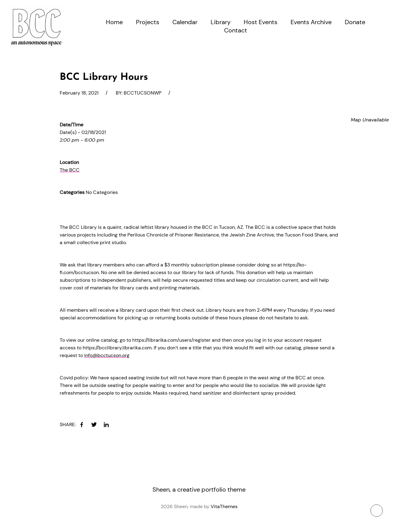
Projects (148, 22)
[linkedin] (106, 425)
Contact (236, 30)
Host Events (261, 22)
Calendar (185, 22)
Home (114, 22)
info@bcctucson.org (107, 355)
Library (221, 22)
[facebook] (82, 425)
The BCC (70, 170)
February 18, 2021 (79, 93)
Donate (355, 22)
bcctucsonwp (143, 93)
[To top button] (377, 511)
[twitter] (94, 425)
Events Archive (311, 22)
